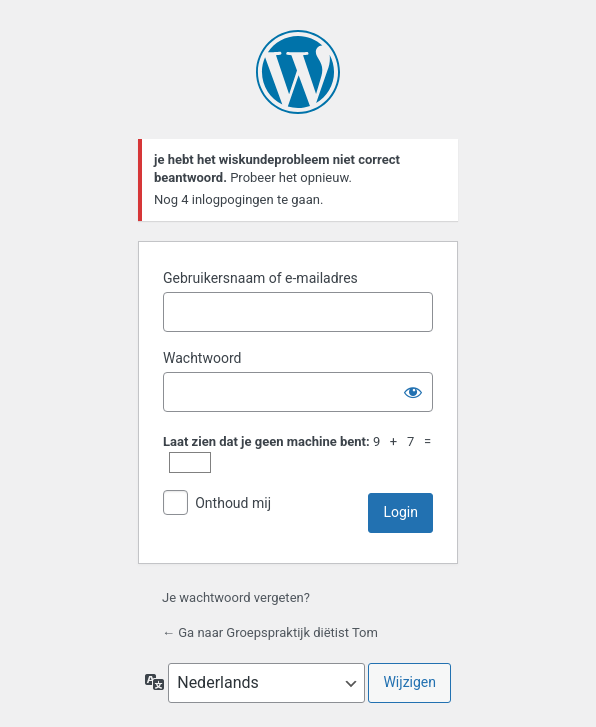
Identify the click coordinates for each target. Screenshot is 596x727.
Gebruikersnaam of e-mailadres (260, 278)
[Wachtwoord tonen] (413, 392)
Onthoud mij (233, 503)
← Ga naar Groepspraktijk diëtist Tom (270, 632)
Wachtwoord (202, 358)
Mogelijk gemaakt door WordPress (298, 72)
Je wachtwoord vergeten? (236, 597)
